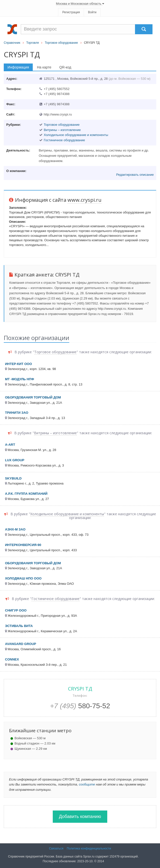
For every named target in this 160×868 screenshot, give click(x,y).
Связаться (56, 848)
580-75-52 (80, 706)
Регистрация (71, 12)
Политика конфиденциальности (89, 848)
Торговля (32, 43)
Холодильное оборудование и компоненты (76, 135)
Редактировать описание (135, 175)
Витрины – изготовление (62, 130)
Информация (18, 67)
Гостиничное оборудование (64, 140)
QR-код (65, 67)
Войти (92, 12)
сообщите (87, 784)
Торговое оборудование (61, 43)
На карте (44, 67)
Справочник (12, 43)
